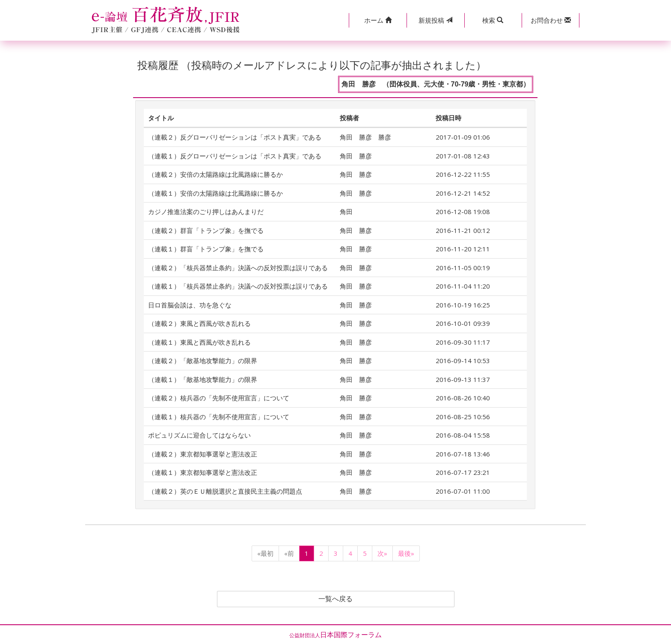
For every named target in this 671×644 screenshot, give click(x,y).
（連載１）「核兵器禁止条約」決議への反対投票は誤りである (238, 286)
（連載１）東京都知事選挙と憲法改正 (203, 472)
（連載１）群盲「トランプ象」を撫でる (206, 249)
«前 (289, 553)
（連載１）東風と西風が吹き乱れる (199, 342)
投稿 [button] (435, 20)
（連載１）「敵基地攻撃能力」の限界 (203, 379)
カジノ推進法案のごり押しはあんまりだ (206, 212)
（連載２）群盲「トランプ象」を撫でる (206, 230)
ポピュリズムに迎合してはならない (199, 435)
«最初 (265, 553)
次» (382, 553)
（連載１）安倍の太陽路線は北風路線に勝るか (215, 193)
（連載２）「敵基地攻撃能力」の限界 (203, 361)
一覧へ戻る (335, 599)
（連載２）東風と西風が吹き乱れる (199, 323)
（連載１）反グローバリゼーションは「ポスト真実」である (235, 156)
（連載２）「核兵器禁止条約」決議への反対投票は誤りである (238, 268)
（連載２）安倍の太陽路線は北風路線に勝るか (215, 174)
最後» (406, 553)
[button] (378, 20)
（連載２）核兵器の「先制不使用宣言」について (219, 398)
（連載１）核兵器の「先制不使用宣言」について (219, 417)
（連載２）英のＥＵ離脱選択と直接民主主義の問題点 (225, 491)
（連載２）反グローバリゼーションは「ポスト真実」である (235, 137)
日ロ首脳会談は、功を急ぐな (190, 305)
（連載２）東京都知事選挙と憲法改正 (203, 454)
